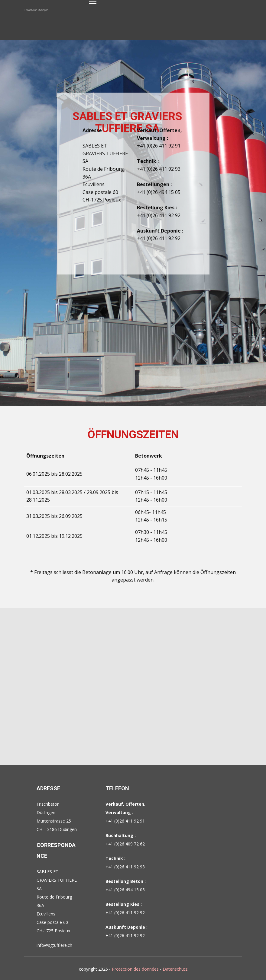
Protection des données (135, 969)
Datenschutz (175, 969)
